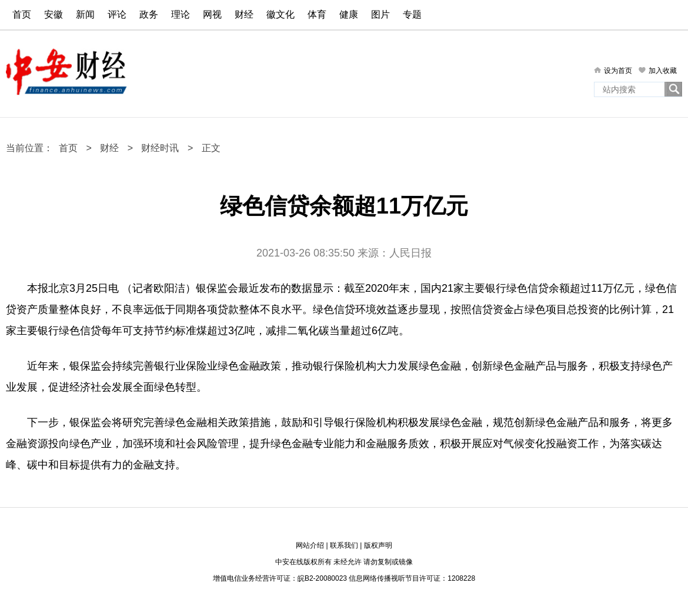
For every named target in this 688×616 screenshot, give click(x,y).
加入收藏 (663, 71)
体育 (317, 14)
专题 (412, 14)
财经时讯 (160, 148)
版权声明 (378, 545)
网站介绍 (310, 545)
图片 (380, 14)
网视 (212, 14)
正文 (211, 148)
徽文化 (280, 14)
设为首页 (618, 71)
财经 (244, 14)
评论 (117, 14)
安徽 (54, 14)
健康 (349, 14)
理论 (181, 14)
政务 (149, 14)
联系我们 (344, 545)
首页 (22, 14)
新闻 (85, 14)
